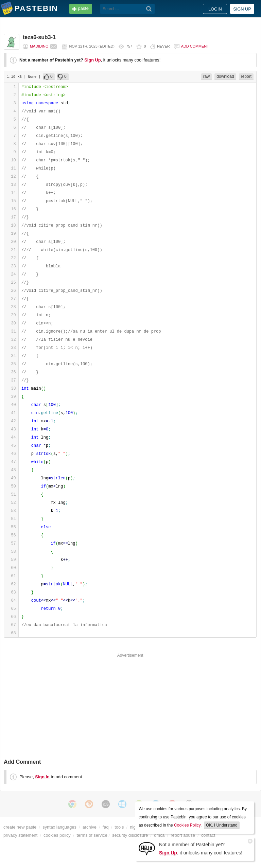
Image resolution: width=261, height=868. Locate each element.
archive (90, 827)
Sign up (242, 9)
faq (106, 827)
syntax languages (59, 827)
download (225, 76)
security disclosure (130, 835)
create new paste (20, 827)
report (246, 76)
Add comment (195, 46)
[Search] (149, 9)
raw (206, 76)
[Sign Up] (147, 848)
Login (215, 9)
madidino (39, 46)
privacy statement (20, 835)
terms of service (92, 835)
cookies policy (57, 835)
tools (119, 827)
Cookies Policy (187, 825)
